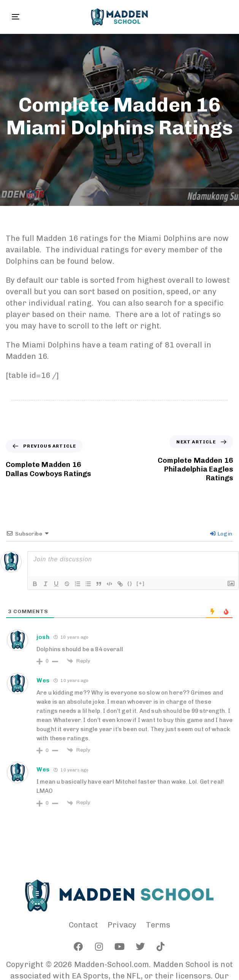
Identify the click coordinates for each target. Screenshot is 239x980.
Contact (83, 925)
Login (221, 534)
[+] (141, 583)
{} (130, 583)
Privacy (122, 925)
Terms (158, 925)
